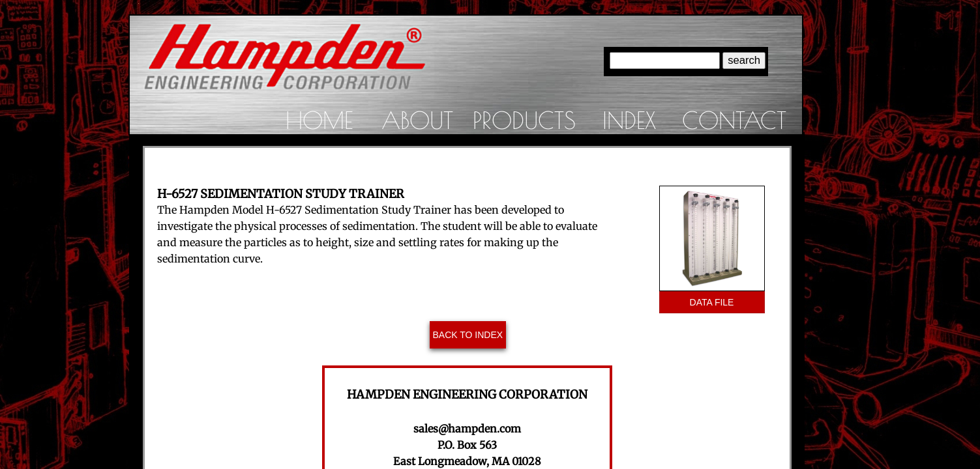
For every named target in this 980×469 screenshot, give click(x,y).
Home (319, 120)
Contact (734, 120)
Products (524, 120)
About (417, 120)
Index (629, 120)
